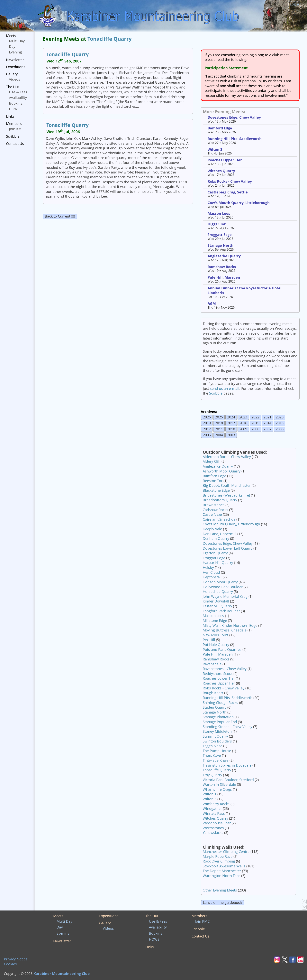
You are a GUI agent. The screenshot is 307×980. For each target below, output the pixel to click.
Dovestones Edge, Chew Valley (234, 117)
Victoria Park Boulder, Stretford (228, 780)
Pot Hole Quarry (216, 645)
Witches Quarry (221, 171)
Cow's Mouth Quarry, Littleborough (239, 203)
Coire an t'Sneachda (219, 519)
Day (12, 47)
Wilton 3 (215, 149)
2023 (243, 417)
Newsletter (15, 60)
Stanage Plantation (218, 717)
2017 (231, 423)
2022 (255, 417)
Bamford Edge (220, 128)
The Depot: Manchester (222, 871)
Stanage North (221, 245)
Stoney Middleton (217, 731)
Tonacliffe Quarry (110, 39)
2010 (231, 429)
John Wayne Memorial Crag (225, 597)
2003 (231, 435)
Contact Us (15, 144)
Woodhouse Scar (217, 823)
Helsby (208, 568)
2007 (267, 429)
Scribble (13, 136)
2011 (219, 429)
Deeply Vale (212, 529)
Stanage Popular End (220, 722)
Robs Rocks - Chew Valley (230, 181)
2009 (243, 429)
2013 (280, 423)
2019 (207, 423)
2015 (255, 423)
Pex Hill (209, 640)
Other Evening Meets (220, 890)
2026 (207, 417)
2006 (280, 429)
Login (294, 4)
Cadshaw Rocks (215, 510)
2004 (219, 435)
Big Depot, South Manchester (227, 485)
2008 (255, 429)
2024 (231, 417)
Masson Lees (219, 214)
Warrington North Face (221, 876)
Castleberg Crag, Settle (228, 192)
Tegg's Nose (212, 746)
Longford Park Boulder (221, 611)
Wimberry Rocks (216, 804)
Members (14, 124)
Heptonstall (212, 577)
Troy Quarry (212, 775)
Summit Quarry (215, 736)
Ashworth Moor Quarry (222, 471)
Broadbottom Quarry (220, 500)
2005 (207, 435)
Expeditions (16, 67)
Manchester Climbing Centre (226, 852)
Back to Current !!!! (60, 216)
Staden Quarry (215, 707)
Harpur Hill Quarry (218, 563)
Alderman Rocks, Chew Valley (227, 457)
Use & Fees (18, 92)
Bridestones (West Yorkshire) (226, 495)
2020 (280, 417)
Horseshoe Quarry (218, 592)
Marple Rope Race (218, 857)
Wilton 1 (210, 794)
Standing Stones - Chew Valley (227, 727)
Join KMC (16, 129)
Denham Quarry (216, 539)
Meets (11, 36)
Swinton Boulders (217, 741)
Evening (15, 52)
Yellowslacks (213, 833)
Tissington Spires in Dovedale (227, 765)
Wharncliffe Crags (217, 789)
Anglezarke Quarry (224, 256)
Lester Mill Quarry (217, 606)
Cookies (10, 964)
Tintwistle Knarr (216, 760)
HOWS (14, 109)
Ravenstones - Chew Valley (225, 669)
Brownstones (214, 505)
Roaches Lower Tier (219, 678)
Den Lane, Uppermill (220, 534)
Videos (15, 79)
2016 (243, 423)
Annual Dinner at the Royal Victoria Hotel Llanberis (245, 291)
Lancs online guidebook (222, 903)
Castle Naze (212, 514)
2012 (207, 429)
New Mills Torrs (216, 635)
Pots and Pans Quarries (222, 650)
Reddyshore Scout (218, 674)
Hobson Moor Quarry (220, 582)
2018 (219, 423)
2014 (267, 423)
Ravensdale (212, 664)
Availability (18, 98)
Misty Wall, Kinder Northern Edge (230, 625)
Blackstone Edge (216, 490)
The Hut (13, 87)
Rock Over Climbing (219, 861)
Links (10, 116)
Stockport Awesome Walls (224, 866)
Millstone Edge (215, 621)
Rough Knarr (213, 693)
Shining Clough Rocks (220, 703)
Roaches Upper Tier (225, 160)
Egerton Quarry (215, 553)
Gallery (12, 74)
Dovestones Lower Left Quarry (228, 548)
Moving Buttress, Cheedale (225, 630)
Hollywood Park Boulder (223, 587)
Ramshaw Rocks (222, 267)
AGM (212, 304)
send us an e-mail (225, 389)
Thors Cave (212, 756)
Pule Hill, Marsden (224, 277)
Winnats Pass (214, 813)
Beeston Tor (213, 481)
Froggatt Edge (220, 235)
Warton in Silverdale (219, 784)
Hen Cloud (211, 572)
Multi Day (17, 41)
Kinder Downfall (216, 601)
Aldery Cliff (212, 461)
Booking (16, 103)
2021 (267, 417)
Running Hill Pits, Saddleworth (235, 139)
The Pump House (217, 751)
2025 (219, 417)
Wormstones (213, 828)
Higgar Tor (217, 224)
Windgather (212, 809)
